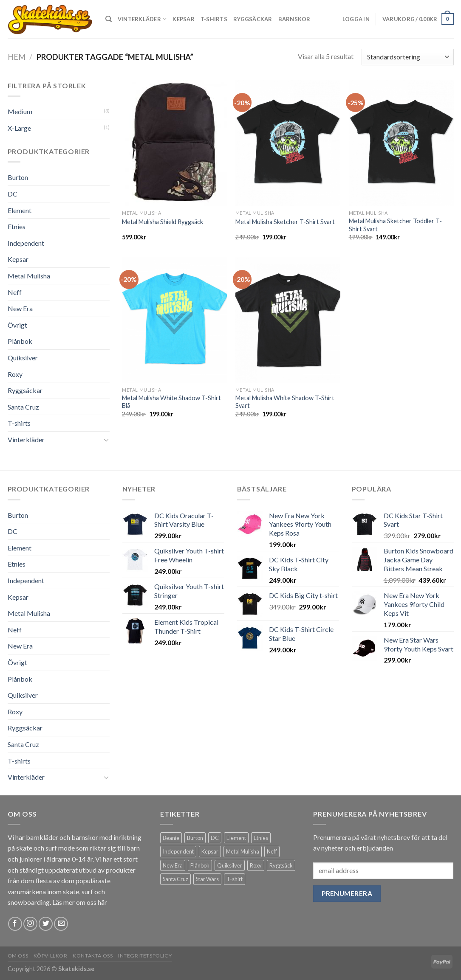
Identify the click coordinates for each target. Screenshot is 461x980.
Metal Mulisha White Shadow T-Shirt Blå (171, 402)
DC (13, 194)
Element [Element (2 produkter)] (236, 838)
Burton (18, 177)
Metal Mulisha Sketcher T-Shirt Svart (285, 222)
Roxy (15, 374)
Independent (26, 243)
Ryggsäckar (253, 19)
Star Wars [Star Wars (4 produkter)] (207, 879)
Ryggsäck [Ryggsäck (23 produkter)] (281, 865)
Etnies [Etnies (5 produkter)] (261, 838)
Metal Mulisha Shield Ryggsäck (163, 222)
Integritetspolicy (145, 956)
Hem (17, 57)
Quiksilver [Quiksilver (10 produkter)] (230, 865)
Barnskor (294, 19)
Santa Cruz (23, 407)
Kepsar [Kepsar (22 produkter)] (210, 851)
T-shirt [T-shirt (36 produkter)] (235, 879)
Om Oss (18, 956)
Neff (15, 292)
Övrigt (17, 325)
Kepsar (184, 19)
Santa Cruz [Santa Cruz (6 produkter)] (175, 879)
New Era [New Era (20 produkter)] (173, 865)
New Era (20, 308)
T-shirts (214, 19)
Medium (20, 111)
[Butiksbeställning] (407, 57)
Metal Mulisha (29, 276)
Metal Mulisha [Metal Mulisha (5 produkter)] (243, 851)
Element (20, 210)
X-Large (19, 128)
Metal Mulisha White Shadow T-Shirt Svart (285, 402)
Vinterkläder (142, 19)
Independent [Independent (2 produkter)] (178, 851)
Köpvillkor (51, 956)
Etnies (17, 226)
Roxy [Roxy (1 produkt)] (256, 865)
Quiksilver (23, 358)
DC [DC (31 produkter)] (215, 838)
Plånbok (20, 341)
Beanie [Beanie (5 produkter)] (171, 838)
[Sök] (109, 19)
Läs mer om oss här (80, 902)
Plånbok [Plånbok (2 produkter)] (200, 865)
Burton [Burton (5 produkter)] (195, 838)
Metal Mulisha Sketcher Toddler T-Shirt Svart (395, 225)
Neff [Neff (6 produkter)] (272, 851)
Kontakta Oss (93, 956)
